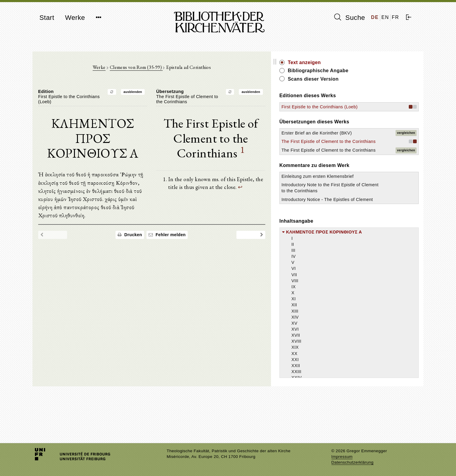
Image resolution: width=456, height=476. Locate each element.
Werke (75, 18)
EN (385, 17)
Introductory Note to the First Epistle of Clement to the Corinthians (366, 221)
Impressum (342, 457)
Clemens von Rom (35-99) (164, 70)
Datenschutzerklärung (353, 462)
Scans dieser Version (368, 79)
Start (47, 18)
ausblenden (160, 94)
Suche (350, 17)
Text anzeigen (359, 62)
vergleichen (406, 142)
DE (375, 17)
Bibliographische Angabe (373, 71)
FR (395, 17)
